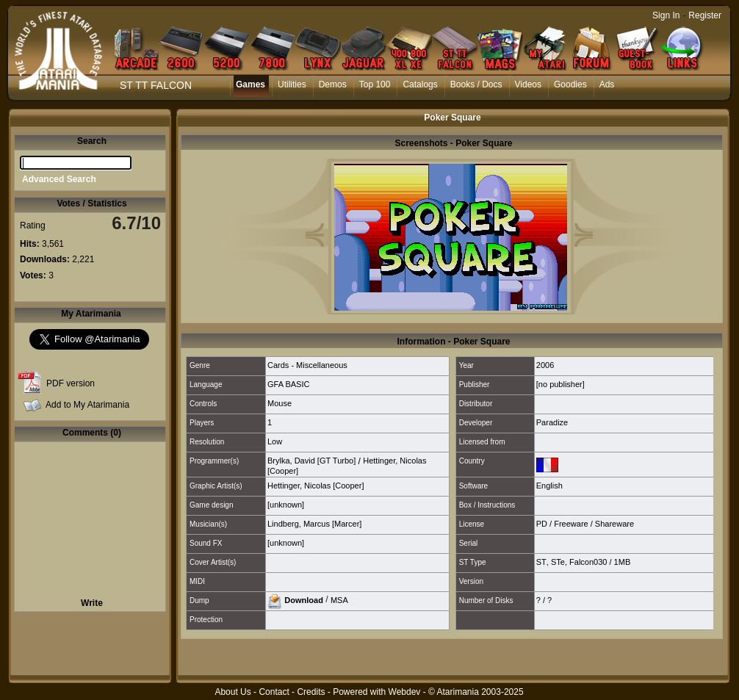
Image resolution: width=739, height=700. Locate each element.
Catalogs (420, 84)
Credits (311, 692)
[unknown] (286, 505)
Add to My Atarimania (87, 405)
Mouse (280, 403)
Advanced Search (59, 179)
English (549, 486)
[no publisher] (560, 384)
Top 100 (375, 84)
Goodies (570, 84)
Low (275, 441)
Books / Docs (476, 84)
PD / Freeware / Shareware (585, 524)
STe (558, 562)
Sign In (666, 15)
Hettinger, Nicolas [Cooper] (316, 486)
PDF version (71, 383)
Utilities (292, 84)
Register (705, 15)
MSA (339, 599)
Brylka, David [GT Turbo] (311, 461)
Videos (528, 84)
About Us (232, 692)
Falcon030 (588, 562)
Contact (274, 692)
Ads (607, 84)
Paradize (552, 422)
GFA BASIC (288, 384)
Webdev (405, 692)
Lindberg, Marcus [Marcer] (314, 524)
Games (250, 84)
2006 (545, 365)
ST (541, 562)
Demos (333, 84)
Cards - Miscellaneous (307, 365)
